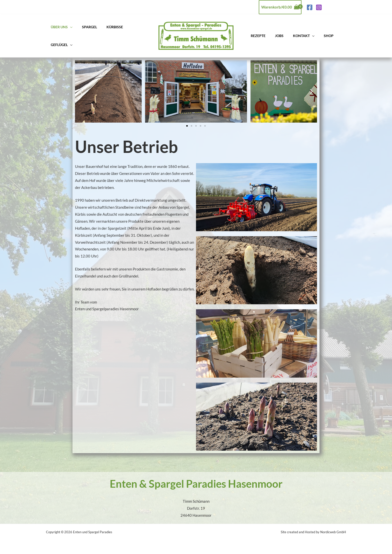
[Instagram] (319, 7)
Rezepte (257, 36)
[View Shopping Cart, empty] (280, 7)
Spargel (85, 27)
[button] (81, 91)
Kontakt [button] (295, 36)
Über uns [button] (58, 27)
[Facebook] (310, 7)
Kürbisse (108, 27)
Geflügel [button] (58, 45)
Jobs (275, 36)
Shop (319, 36)
